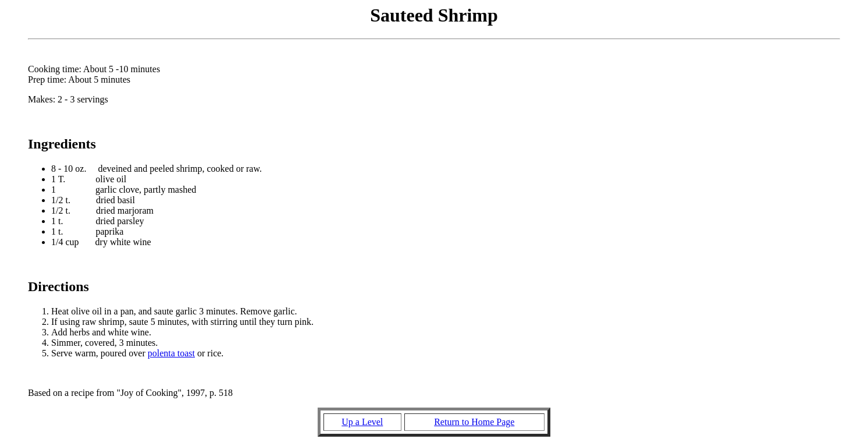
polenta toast (171, 353)
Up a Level (362, 422)
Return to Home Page (474, 422)
